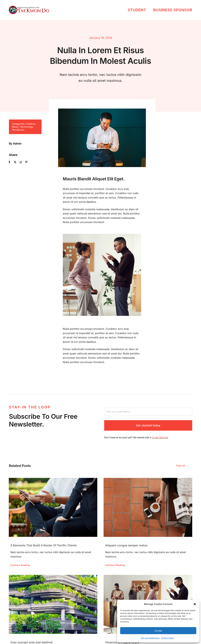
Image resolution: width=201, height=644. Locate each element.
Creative (29, 124)
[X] (14, 162)
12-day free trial (160, 439)
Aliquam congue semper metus (126, 545)
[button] (195, 604)
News (14, 127)
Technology (25, 127)
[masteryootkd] (29, 7)
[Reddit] (19, 162)
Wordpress (17, 130)
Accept (158, 631)
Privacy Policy (168, 638)
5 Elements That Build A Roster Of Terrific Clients (44, 545)
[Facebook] (8, 162)
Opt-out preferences (150, 638)
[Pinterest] (25, 162)
